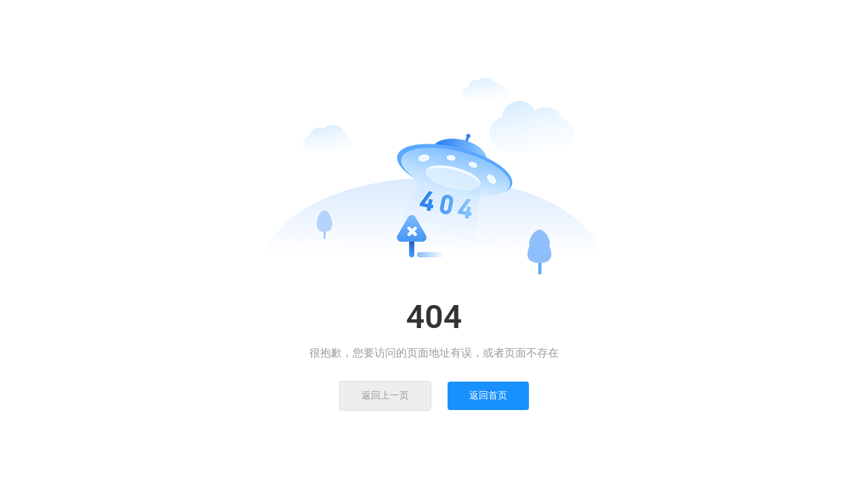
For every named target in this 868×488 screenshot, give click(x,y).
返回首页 (488, 395)
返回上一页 (385, 395)
